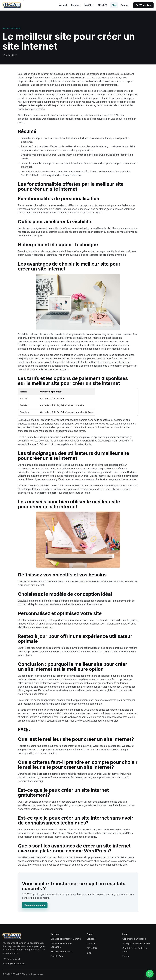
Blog (114, 5)
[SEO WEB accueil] (12, 5)
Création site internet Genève (66, 939)
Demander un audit (35, 905)
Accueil (63, 5)
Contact (125, 5)
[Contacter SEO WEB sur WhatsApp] (150, 974)
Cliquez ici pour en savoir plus (102, 721)
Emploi (126, 956)
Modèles (89, 5)
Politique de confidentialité (136, 943)
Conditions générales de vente (135, 950)
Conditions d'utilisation (134, 939)
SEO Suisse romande (62, 952)
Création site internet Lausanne (62, 945)
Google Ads (57, 956)
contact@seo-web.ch (14, 964)
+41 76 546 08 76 (11, 959)
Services (76, 5)
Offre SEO (102, 5)
